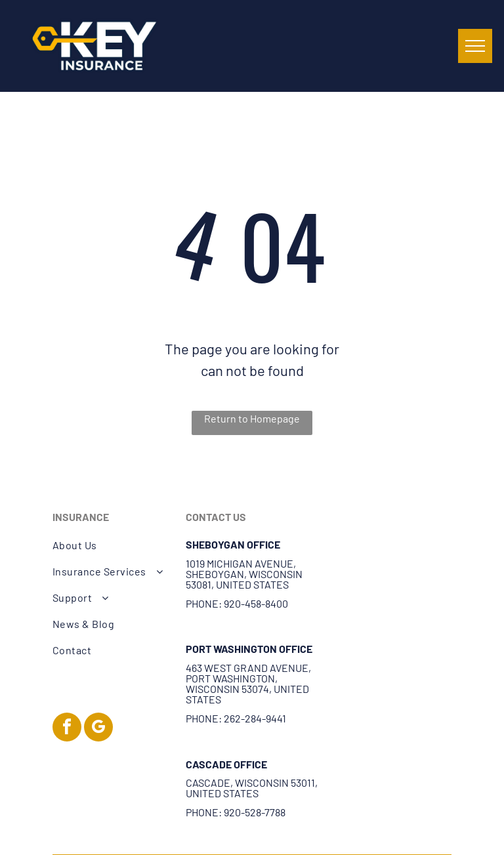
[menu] (475, 46)
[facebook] (67, 729)
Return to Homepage (252, 418)
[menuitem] (112, 545)
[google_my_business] (98, 729)
